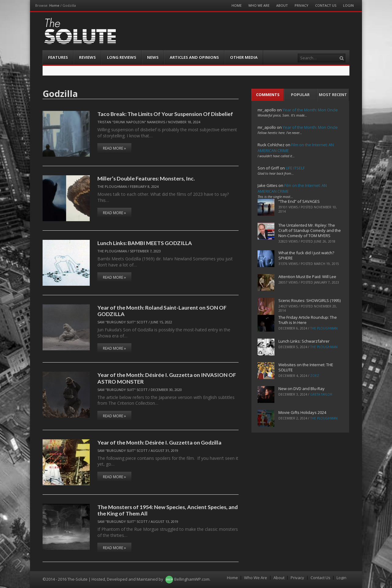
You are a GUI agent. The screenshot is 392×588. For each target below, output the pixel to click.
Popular (300, 95)
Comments (268, 95)
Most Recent (333, 95)
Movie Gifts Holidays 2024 (302, 412)
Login (348, 5)
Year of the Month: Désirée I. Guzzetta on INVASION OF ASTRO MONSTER (167, 378)
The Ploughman (112, 186)
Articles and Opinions (194, 57)
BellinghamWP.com (192, 579)
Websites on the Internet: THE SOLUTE (306, 367)
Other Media (244, 57)
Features (58, 57)
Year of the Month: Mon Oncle (310, 110)
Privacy (302, 5)
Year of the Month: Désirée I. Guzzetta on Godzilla (159, 442)
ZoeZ (315, 376)
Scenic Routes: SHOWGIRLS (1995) (309, 300)
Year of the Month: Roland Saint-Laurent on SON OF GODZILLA (162, 311)
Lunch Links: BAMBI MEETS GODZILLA (145, 243)
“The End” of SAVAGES (299, 201)
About (282, 5)
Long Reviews (122, 57)
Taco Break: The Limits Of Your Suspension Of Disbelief (165, 114)
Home (54, 5)
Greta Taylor (321, 394)
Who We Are (259, 5)
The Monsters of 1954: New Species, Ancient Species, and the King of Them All (168, 510)
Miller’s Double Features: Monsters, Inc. (146, 178)
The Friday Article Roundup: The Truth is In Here (308, 320)
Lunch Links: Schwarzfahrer (304, 341)
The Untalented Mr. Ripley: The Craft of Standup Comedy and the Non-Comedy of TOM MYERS (310, 230)
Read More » (114, 148)
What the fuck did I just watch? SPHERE (306, 255)
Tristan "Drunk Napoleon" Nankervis (131, 122)
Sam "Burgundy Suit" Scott (123, 322)
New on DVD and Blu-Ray (302, 389)
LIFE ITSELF (295, 168)
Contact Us (326, 5)
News (153, 57)
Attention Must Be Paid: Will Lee (307, 277)
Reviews (87, 57)
